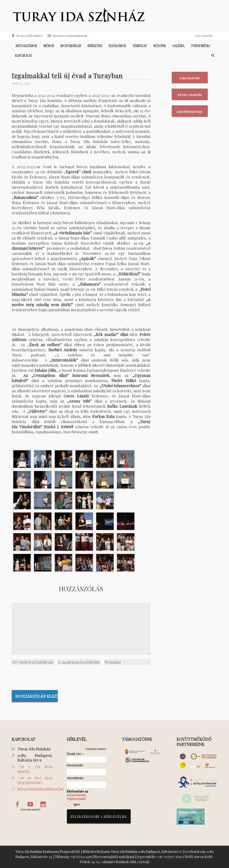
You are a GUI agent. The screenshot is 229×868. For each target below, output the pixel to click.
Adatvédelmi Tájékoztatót (77, 797)
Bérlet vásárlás (190, 95)
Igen (77, 804)
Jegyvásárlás (204, 36)
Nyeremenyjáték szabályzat (114, 857)
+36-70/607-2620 (170, 857)
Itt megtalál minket (27, 36)
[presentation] (47, 676)
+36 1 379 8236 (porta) (35, 769)
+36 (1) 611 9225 (81, 857)
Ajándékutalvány (190, 111)
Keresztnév (75, 765)
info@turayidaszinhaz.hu (67, 36)
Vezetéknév (75, 778)
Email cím (75, 754)
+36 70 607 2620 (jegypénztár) (35, 780)
